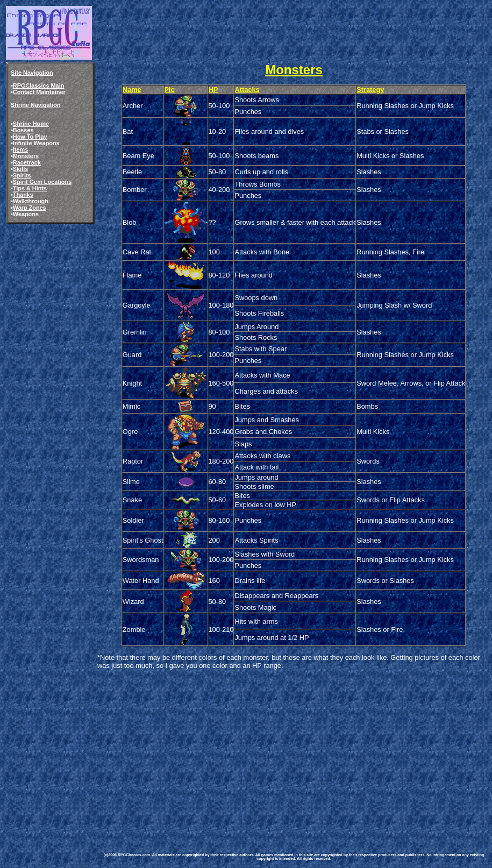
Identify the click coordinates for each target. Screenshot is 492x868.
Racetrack (27, 162)
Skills (20, 169)
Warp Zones (30, 208)
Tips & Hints (30, 188)
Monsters (26, 156)
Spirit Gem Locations (42, 182)
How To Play (30, 137)
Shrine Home (31, 124)
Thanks (23, 195)
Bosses (23, 130)
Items (20, 150)
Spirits (22, 175)
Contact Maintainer (39, 92)
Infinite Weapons (36, 143)
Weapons (26, 214)
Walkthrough (31, 201)
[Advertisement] (294, 753)
